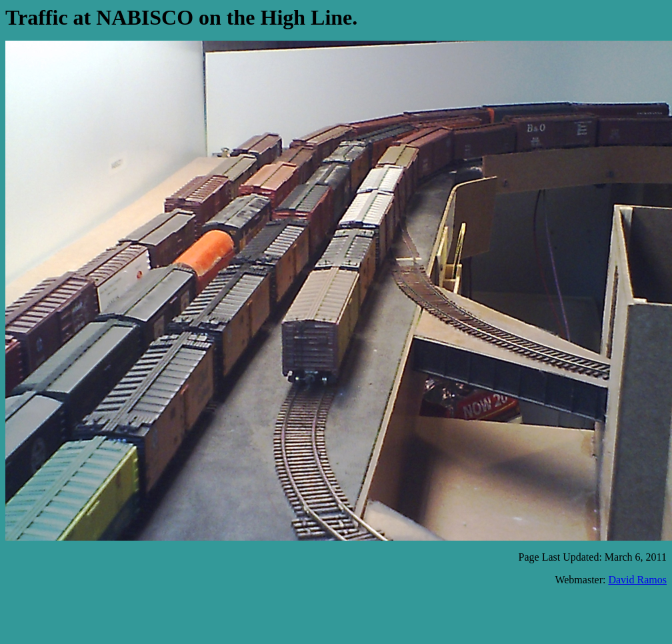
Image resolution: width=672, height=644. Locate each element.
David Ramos (637, 580)
